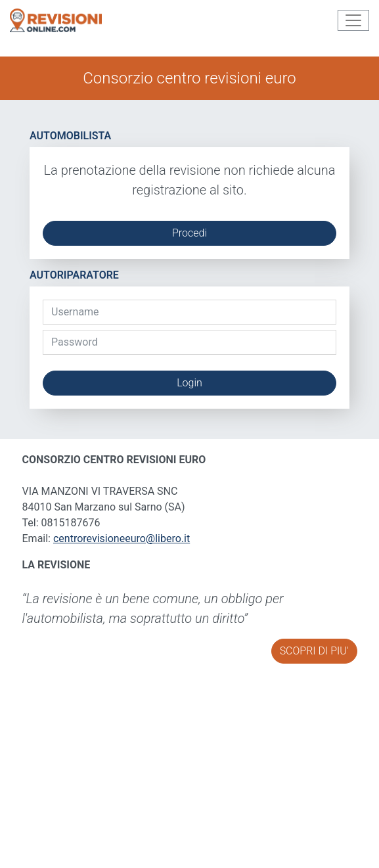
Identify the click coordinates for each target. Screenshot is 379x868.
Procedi (189, 233)
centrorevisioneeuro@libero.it (122, 538)
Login (189, 383)
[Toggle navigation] (353, 20)
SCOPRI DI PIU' (314, 651)
